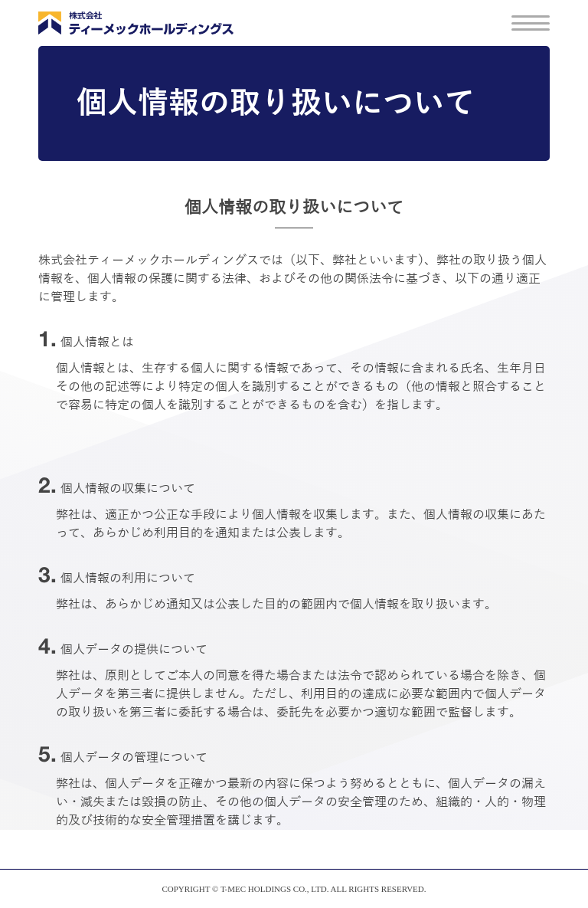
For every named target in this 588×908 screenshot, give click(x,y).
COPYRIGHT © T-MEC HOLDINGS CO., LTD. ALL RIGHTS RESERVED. (294, 889)
